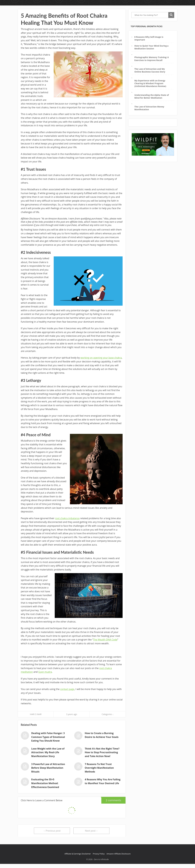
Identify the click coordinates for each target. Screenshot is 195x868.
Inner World (152, 4)
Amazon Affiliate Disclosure (119, 854)
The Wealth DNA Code (105, 640)
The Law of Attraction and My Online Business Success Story (150, 71)
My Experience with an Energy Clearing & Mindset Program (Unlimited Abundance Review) (150, 84)
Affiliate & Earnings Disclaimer (78, 854)
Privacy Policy (99, 854)
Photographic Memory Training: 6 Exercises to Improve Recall (152, 59)
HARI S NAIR (36, 715)
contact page (67, 690)
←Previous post (52, 831)
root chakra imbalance (67, 519)
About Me (161, 4)
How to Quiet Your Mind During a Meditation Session (151, 48)
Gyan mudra (45, 672)
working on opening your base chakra (101, 358)
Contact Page (171, 4)
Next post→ (91, 831)
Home (144, 4)
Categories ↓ (108, 715)
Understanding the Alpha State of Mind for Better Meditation (152, 97)
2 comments (111, 800)
